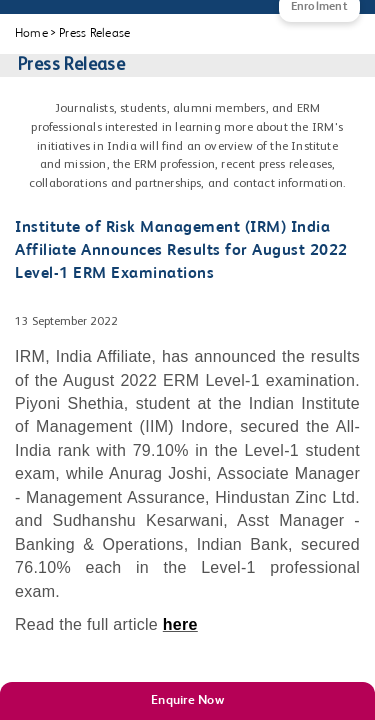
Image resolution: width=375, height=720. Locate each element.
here (180, 624)
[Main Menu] (35, 20)
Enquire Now (187, 700)
